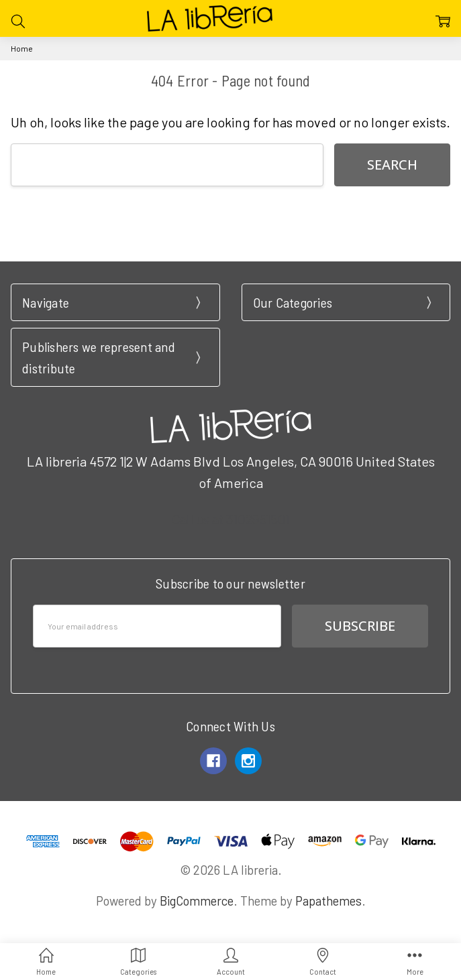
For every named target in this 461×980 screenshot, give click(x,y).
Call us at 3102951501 (231, 519)
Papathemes (328, 901)
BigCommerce (197, 901)
